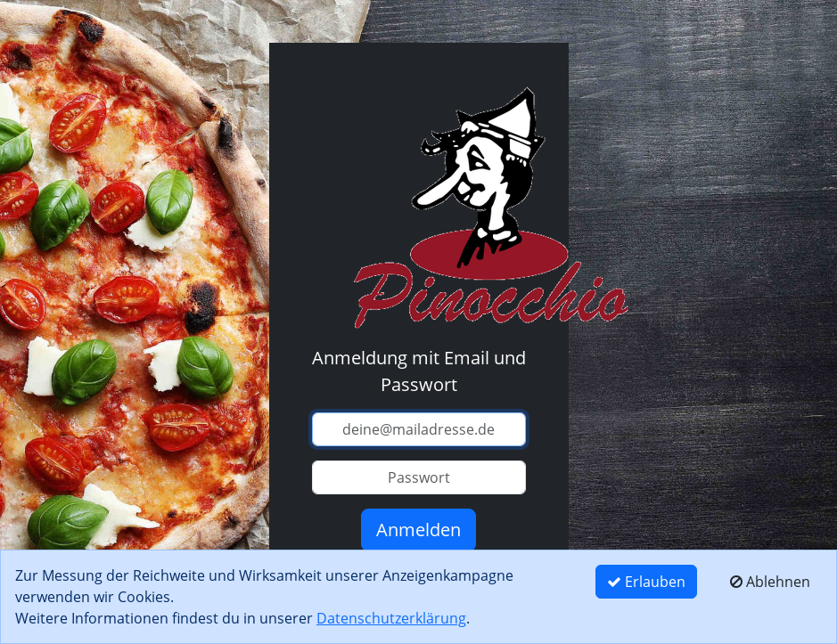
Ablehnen (770, 582)
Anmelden (418, 530)
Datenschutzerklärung (391, 618)
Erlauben (646, 582)
